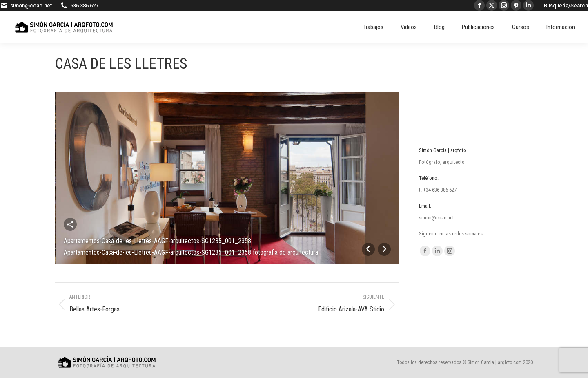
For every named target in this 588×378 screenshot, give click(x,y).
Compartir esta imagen (70, 224)
